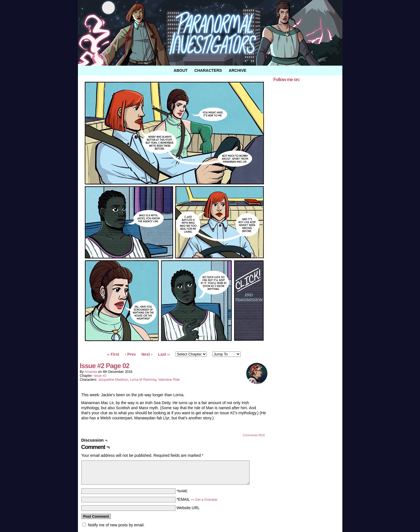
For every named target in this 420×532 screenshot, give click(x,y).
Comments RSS (254, 435)
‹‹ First (113, 354)
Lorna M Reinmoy (143, 380)
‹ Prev (130, 354)
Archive (238, 70)
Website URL (188, 508)
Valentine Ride (169, 380)
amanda (91, 372)
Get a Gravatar (206, 500)
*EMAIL (197, 499)
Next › (147, 354)
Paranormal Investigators (210, 33)
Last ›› (164, 354)
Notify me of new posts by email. (116, 525)
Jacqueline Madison (113, 380)
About (181, 70)
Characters (208, 70)
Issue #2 (100, 376)
